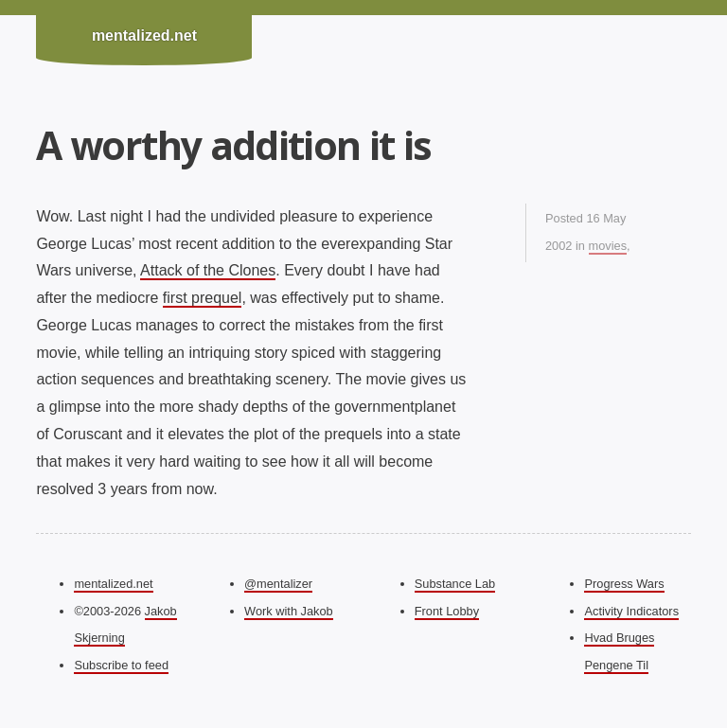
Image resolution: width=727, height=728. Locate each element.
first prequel (203, 298)
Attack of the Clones (208, 270)
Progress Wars (624, 584)
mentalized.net (144, 36)
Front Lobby (447, 611)
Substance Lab (455, 584)
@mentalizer (278, 584)
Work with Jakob (289, 611)
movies (608, 246)
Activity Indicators (631, 611)
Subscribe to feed (121, 665)
